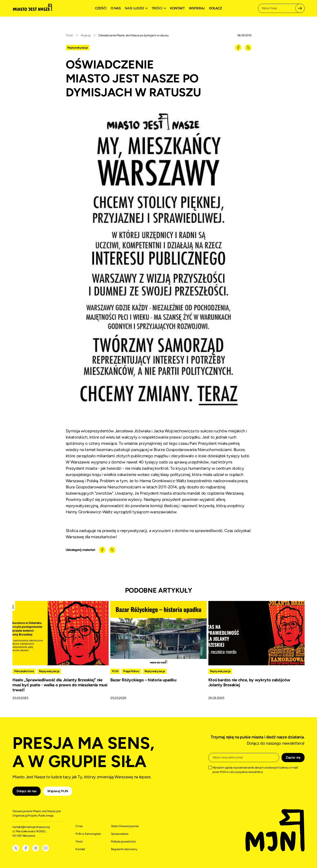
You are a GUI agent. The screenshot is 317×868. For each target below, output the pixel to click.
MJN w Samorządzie (88, 834)
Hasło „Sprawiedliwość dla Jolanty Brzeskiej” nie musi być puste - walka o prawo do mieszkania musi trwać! (60, 685)
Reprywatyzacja (78, 48)
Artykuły (86, 35)
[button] (137, 8)
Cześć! (101, 8)
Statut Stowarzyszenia (125, 826)
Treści (69, 35)
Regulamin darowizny (124, 849)
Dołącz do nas (27, 791)
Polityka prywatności (124, 842)
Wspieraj (197, 8)
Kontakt (177, 8)
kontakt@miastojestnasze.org (31, 827)
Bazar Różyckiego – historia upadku (143, 680)
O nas (116, 8)
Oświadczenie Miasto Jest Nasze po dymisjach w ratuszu (134, 35)
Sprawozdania (120, 834)
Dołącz (216, 8)
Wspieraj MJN (58, 791)
